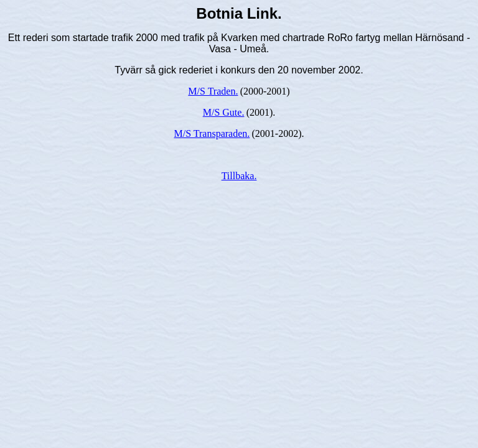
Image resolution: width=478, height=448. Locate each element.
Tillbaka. (239, 176)
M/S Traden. (213, 91)
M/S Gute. (224, 112)
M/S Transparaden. (212, 133)
